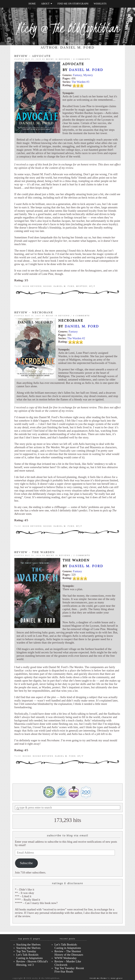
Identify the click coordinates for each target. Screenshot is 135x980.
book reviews (32, 286)
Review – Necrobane (34, 312)
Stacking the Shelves (28, 945)
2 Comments (82, 555)
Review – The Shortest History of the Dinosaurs (69, 953)
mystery (82, 286)
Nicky (50, 59)
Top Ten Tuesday (26, 951)
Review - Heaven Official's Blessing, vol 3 (32, 963)
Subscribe (26, 863)
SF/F (92, 286)
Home (32, 4)
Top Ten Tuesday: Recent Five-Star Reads (69, 970)
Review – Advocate (33, 56)
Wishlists (100, 4)
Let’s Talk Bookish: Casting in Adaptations (68, 946)
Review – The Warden (35, 552)
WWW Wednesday (66, 958)
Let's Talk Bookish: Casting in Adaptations (30, 956)
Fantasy (77, 75)
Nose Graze (117, 978)
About (47, 4)
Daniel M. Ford (86, 70)
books (48, 286)
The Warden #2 (76, 338)
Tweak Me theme (98, 978)
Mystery (88, 75)
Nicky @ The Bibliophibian (68, 28)
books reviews (43, 756)
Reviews (64, 59)
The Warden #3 (80, 82)
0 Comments (82, 59)
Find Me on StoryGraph (73, 4)
